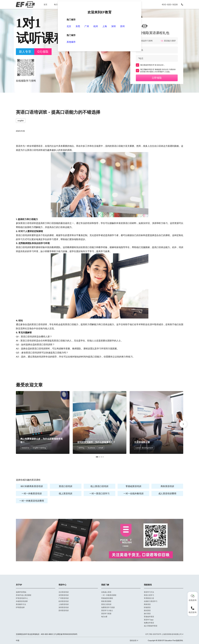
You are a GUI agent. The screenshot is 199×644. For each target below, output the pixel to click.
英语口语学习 (149, 595)
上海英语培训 (64, 604)
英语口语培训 (66, 486)
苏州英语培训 (64, 610)
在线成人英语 (106, 592)
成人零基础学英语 (151, 626)
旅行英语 (147, 614)
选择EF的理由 (21, 592)
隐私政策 (160, 65)
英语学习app (149, 620)
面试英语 (147, 610)
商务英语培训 (167, 486)
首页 (45, 4)
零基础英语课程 (107, 598)
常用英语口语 (149, 598)
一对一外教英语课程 (109, 595)
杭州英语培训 (64, 601)
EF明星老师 (20, 607)
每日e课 (57, 4)
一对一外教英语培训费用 (32, 501)
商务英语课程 (106, 601)
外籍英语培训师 (22, 601)
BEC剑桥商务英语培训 (32, 486)
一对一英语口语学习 (99, 493)
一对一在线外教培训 (133, 493)
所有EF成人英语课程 (24, 595)
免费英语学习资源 (108, 607)
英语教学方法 (21, 604)
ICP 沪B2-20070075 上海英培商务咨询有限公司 (164, 634)
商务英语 (147, 604)
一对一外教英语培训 (32, 493)
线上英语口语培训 (99, 486)
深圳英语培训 (64, 607)
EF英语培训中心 (22, 598)
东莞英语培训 (64, 595)
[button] (97, 457)
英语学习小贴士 (107, 610)
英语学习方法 (149, 592)
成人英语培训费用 (167, 493)
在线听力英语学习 (151, 601)
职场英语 (147, 607)
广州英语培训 (64, 598)
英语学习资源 (106, 614)
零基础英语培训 (133, 486)
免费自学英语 (149, 623)
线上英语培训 (66, 493)
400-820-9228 (170, 4)
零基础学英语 (149, 617)
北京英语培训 (64, 592)
